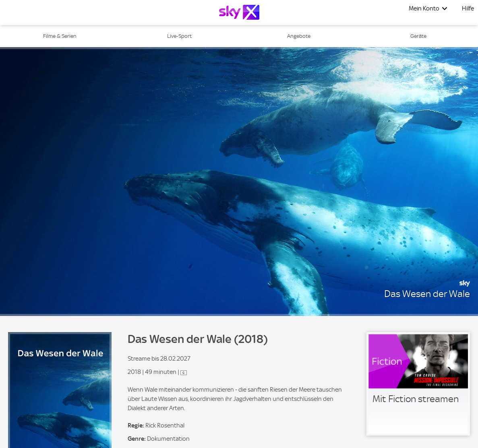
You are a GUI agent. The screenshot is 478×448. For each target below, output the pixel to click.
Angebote (299, 36)
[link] (418, 384)
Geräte (418, 36)
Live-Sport (179, 36)
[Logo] (239, 12)
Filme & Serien (60, 36)
